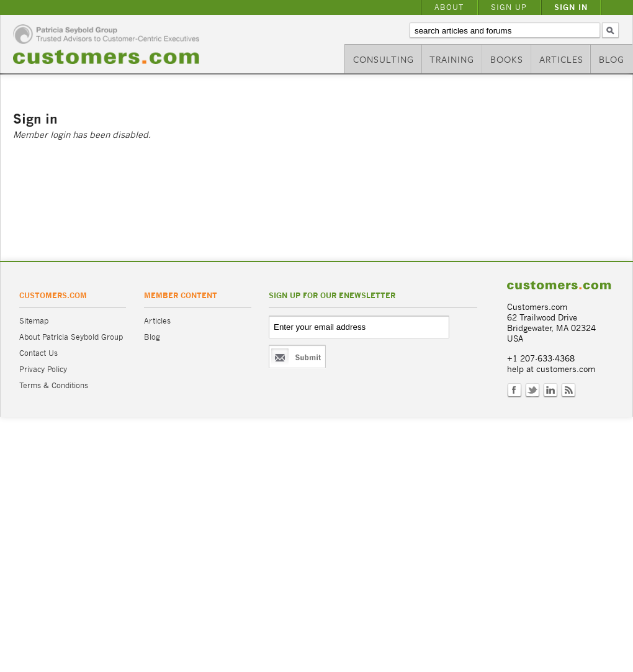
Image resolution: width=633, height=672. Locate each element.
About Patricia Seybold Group (71, 337)
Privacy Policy (43, 369)
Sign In (571, 7)
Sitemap (34, 321)
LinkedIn (550, 391)
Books (507, 59)
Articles (561, 59)
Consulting (384, 59)
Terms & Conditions (54, 385)
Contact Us (38, 353)
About (449, 7)
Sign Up (509, 7)
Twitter (532, 391)
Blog (612, 59)
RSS (568, 391)
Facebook (514, 391)
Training (452, 59)
